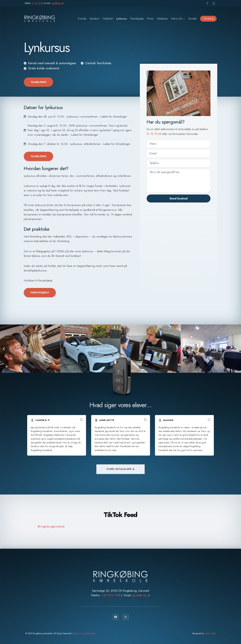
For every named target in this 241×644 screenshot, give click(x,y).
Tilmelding (208, 19)
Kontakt (193, 19)
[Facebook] (207, 3)
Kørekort (94, 19)
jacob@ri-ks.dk (58, 3)
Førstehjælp (137, 19)
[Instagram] (214, 3)
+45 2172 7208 (111, 595)
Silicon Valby (210, 633)
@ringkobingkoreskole (51, 526)
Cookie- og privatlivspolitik (84, 633)
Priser (150, 19)
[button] (4, 349)
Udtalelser (162, 19)
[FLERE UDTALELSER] (120, 469)
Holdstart (108, 19)
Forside (82, 19)
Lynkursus (122, 19)
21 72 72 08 (38, 3)
